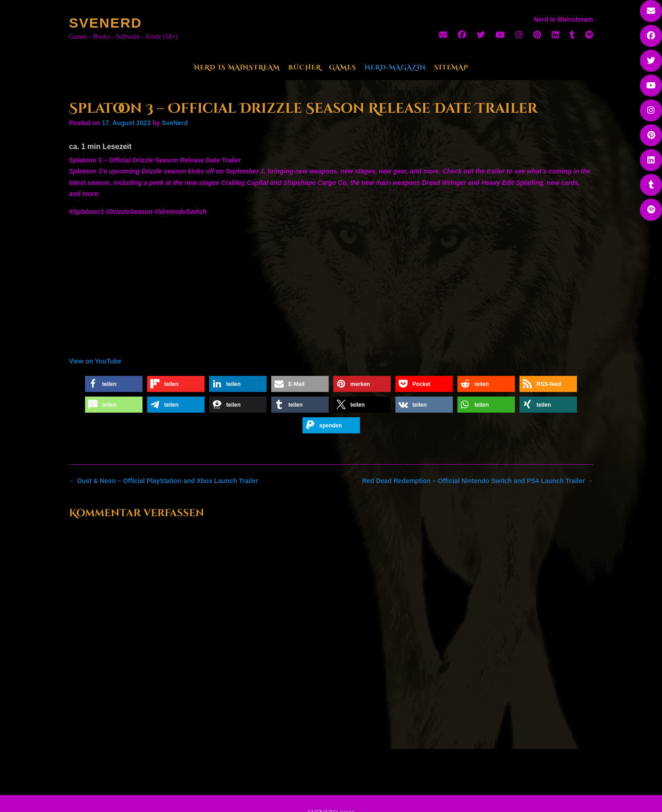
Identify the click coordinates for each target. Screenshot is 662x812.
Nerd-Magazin (395, 67)
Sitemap (451, 67)
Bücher (305, 67)
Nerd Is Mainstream (237, 67)
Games (343, 67)
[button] (114, 384)
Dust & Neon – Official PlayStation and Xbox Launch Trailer (164, 481)
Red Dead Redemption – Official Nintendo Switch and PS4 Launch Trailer (477, 481)
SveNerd (106, 23)
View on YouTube (95, 361)
